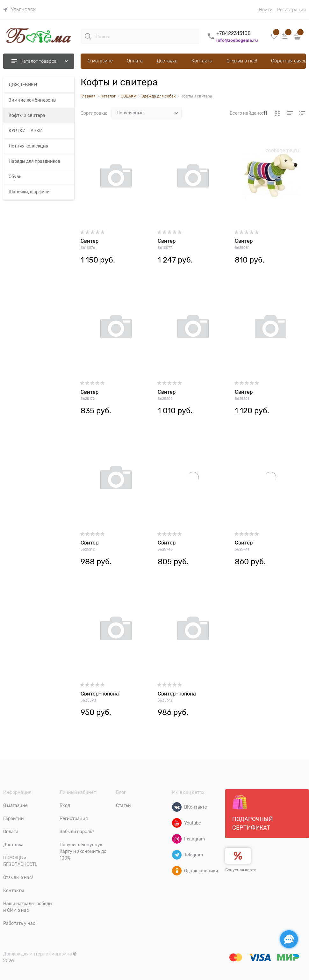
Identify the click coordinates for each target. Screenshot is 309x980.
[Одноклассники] (177, 871)
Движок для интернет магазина (38, 954)
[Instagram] (177, 839)
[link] (19, 10)
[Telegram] (177, 855)
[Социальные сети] (289, 939)
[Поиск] (88, 36)
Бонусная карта (241, 870)
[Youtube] (177, 823)
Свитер (90, 241)
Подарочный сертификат (252, 813)
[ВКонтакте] (177, 807)
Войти (266, 10)
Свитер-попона (100, 694)
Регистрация (291, 10)
